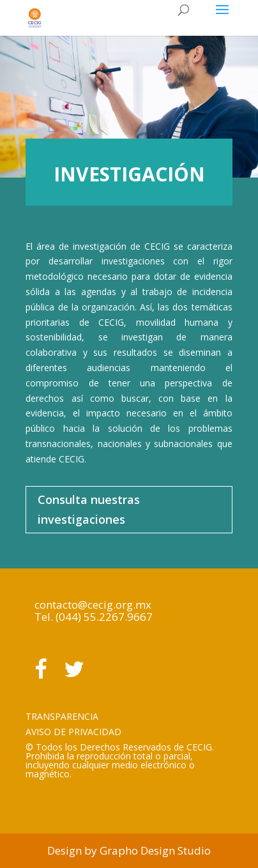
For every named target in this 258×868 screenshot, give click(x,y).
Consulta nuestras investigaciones (89, 509)
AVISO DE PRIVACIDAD (73, 732)
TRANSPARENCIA (62, 716)
